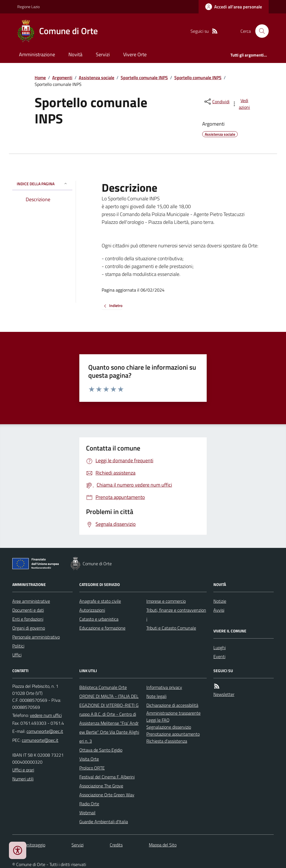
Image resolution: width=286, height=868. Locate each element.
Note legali (156, 696)
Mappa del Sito (163, 845)
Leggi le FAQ (158, 720)
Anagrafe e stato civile (100, 601)
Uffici (17, 655)
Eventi (219, 656)
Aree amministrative (31, 601)
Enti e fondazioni (28, 619)
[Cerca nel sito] (260, 31)
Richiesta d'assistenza (167, 741)
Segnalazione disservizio (169, 727)
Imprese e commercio (166, 601)
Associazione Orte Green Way (107, 795)
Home (40, 78)
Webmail (87, 813)
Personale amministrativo (36, 637)
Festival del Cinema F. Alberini (107, 777)
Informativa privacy (164, 687)
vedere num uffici (46, 715)
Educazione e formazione (102, 628)
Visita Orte (89, 759)
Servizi (103, 54)
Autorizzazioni (92, 610)
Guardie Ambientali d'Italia (104, 822)
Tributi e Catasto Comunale (171, 628)
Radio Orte (89, 804)
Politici (18, 646)
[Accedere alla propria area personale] (234, 7)
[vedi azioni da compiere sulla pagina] (241, 104)
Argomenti (62, 78)
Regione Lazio (28, 7)
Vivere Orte (135, 54)
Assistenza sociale (96, 78)
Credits (116, 845)
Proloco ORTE (92, 768)
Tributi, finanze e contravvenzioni (176, 614)
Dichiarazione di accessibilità (172, 705)
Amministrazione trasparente (173, 713)
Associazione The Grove (101, 786)
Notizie (220, 601)
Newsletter (224, 694)
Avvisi (219, 610)
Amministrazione (37, 54)
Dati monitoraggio (29, 845)
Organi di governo (29, 628)
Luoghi (220, 648)
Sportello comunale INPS (144, 78)
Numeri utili (23, 779)
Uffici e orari (23, 770)
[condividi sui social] (216, 102)
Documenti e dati (28, 610)
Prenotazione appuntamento (173, 734)
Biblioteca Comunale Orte (103, 687)
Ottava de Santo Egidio (101, 750)
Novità (75, 54)
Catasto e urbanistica (99, 619)
